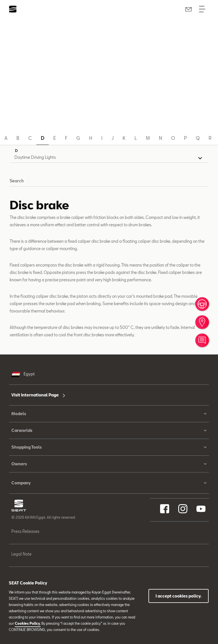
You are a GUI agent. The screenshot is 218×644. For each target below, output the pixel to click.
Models (109, 414)
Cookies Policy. (28, 623)
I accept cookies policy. (179, 596)
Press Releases (25, 531)
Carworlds (109, 430)
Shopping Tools (109, 447)
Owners (109, 464)
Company (109, 483)
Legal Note (21, 554)
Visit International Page (38, 395)
